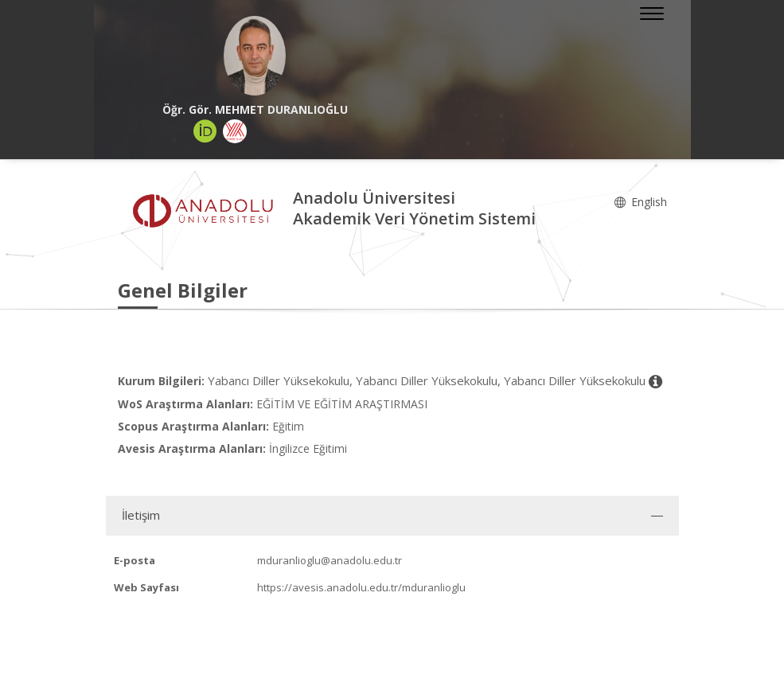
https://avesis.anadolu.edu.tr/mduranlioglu (361, 587)
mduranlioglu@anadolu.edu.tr (330, 560)
